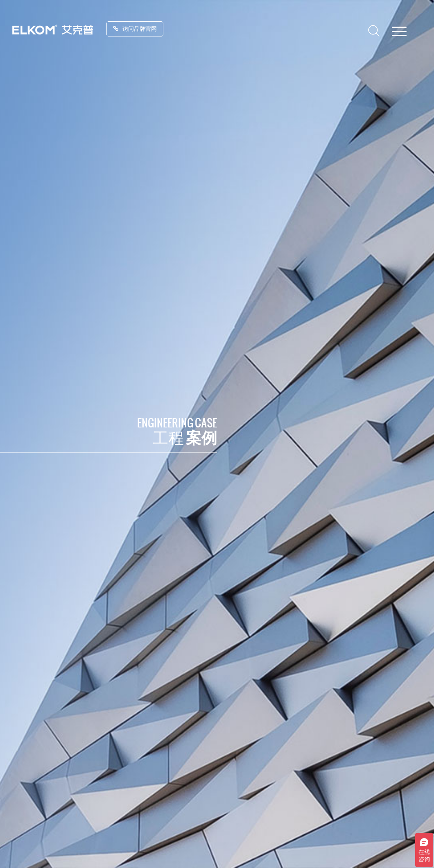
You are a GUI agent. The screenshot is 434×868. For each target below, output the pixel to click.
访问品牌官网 (135, 29)
